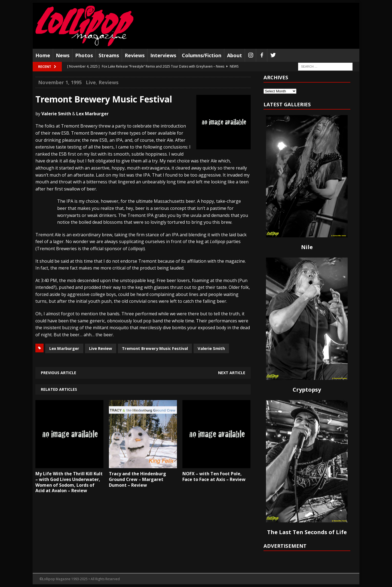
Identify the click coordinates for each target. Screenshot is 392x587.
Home (43, 55)
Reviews (135, 55)
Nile (307, 247)
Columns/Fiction (202, 55)
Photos (84, 55)
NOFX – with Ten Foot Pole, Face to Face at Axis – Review (214, 476)
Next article (232, 373)
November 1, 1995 (60, 82)
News (63, 55)
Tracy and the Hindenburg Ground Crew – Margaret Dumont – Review (137, 479)
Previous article (59, 373)
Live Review (101, 348)
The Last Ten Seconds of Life (307, 532)
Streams (109, 55)
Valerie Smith (211, 348)
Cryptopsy (307, 390)
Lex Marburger (64, 348)
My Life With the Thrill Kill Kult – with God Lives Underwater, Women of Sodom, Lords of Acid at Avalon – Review (69, 482)
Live (91, 82)
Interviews (163, 55)
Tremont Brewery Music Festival (155, 348)
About (235, 55)
